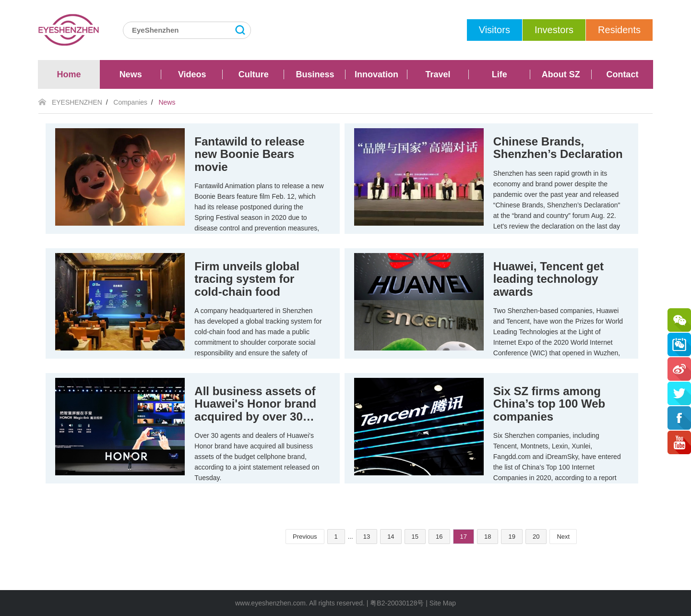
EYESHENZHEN (77, 102)
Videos (192, 74)
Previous (305, 537)
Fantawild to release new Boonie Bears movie (249, 154)
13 (367, 537)
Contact (622, 74)
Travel (438, 74)
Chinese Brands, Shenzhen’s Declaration (558, 148)
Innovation (376, 74)
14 (391, 537)
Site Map (443, 603)
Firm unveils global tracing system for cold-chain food (247, 279)
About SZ (561, 74)
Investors (554, 30)
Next (563, 537)
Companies (130, 102)
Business (315, 74)
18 (488, 537)
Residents (619, 30)
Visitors (494, 30)
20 (536, 537)
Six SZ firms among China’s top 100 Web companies (549, 404)
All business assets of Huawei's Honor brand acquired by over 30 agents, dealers (255, 410)
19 (512, 537)
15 (415, 537)
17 (464, 537)
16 (439, 537)
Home (69, 74)
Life (500, 74)
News (131, 74)
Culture (254, 74)
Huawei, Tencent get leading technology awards (548, 279)
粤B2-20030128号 (397, 603)
